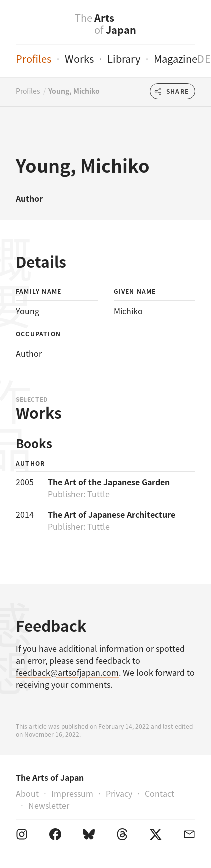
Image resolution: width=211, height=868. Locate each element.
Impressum (72, 793)
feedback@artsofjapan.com (67, 672)
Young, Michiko (74, 91)
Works (79, 59)
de (204, 59)
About (27, 793)
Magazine (175, 59)
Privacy (119, 793)
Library (124, 59)
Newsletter (49, 805)
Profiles (34, 59)
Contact (159, 793)
